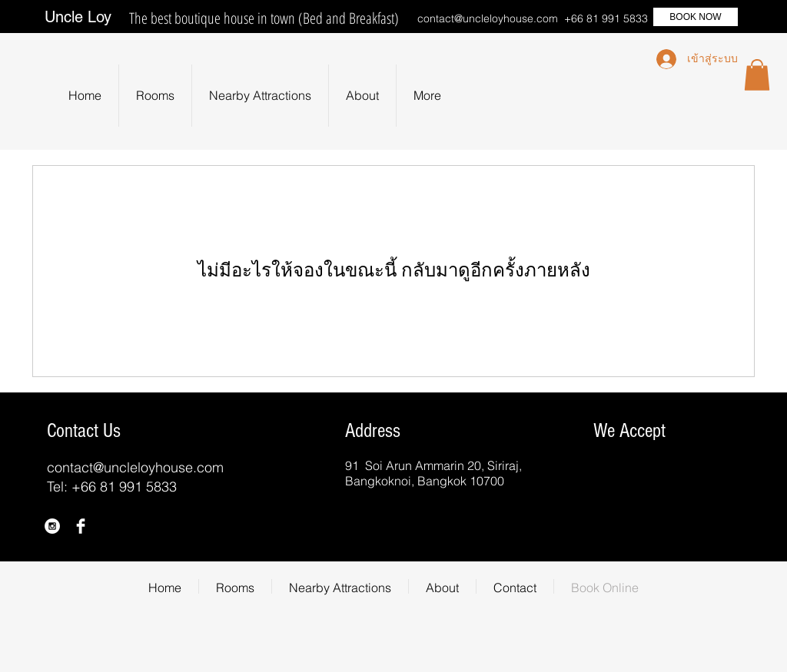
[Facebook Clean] (81, 526)
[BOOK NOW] (696, 17)
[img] (608, 473)
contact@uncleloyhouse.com (488, 18)
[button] (757, 75)
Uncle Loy (78, 17)
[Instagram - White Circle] (52, 526)
